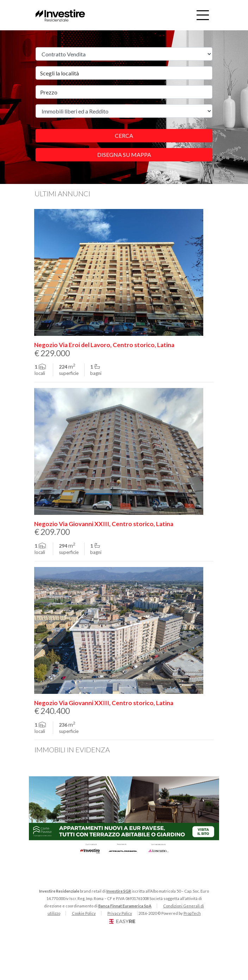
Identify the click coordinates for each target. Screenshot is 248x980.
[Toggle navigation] (203, 15)
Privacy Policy (120, 913)
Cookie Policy (84, 913)
